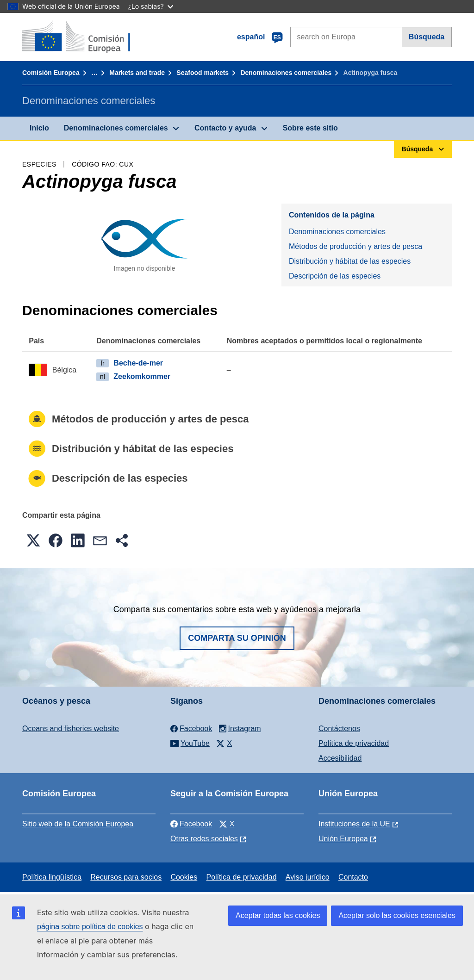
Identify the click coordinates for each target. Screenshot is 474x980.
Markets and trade (137, 73)
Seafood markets (203, 73)
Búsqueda (427, 37)
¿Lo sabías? (151, 6)
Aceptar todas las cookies (278, 915)
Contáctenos (339, 729)
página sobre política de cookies (90, 927)
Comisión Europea (51, 73)
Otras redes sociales (204, 839)
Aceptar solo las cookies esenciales (397, 915)
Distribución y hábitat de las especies (350, 261)
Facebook (191, 824)
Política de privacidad (354, 743)
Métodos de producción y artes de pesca (355, 246)
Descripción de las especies (335, 276)
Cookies (184, 877)
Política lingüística (52, 877)
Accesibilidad (340, 758)
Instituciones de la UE (354, 824)
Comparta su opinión (237, 638)
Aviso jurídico (308, 877)
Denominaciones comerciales (286, 73)
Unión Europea (343, 839)
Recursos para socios (126, 877)
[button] (33, 540)
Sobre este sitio (310, 128)
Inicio (39, 128)
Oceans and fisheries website (71, 729)
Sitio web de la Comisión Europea (78, 824)
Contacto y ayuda (225, 128)
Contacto (353, 877)
